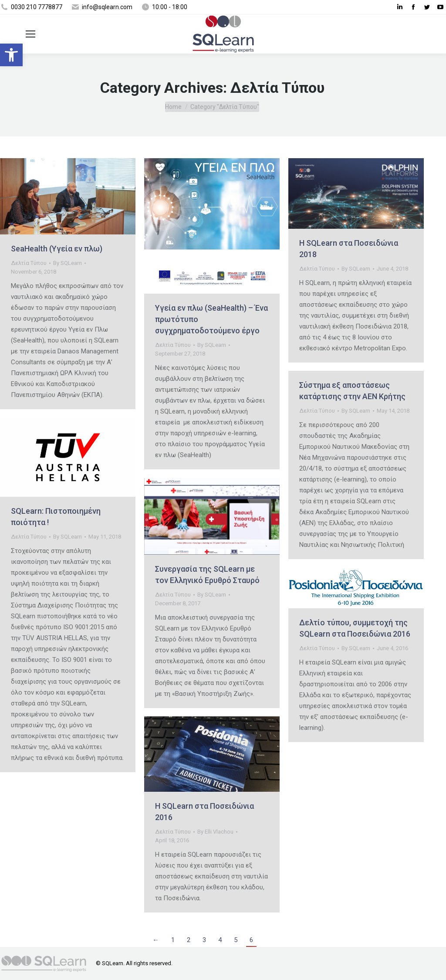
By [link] (68, 263)
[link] (11, 55)
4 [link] (220, 940)
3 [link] (204, 940)
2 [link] (189, 940)
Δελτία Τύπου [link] (29, 263)
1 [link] (173, 940)
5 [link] (236, 940)
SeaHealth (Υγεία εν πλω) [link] (57, 249)
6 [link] (251, 940)
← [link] (156, 940)
